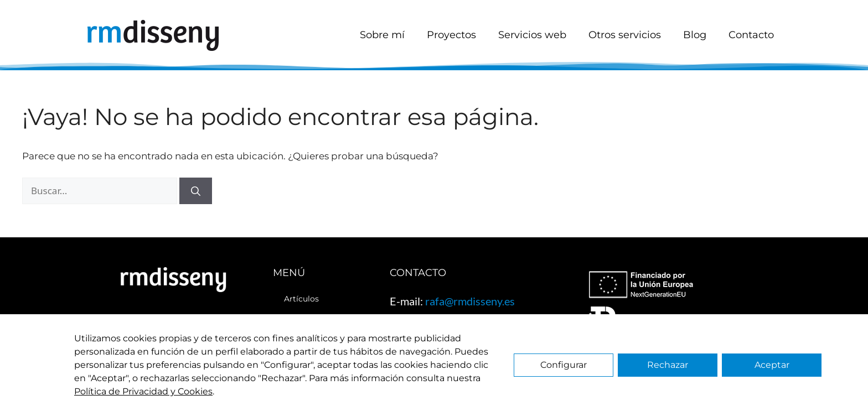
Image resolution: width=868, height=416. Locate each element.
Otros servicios (625, 35)
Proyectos (451, 35)
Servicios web (532, 35)
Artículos (301, 299)
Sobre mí (382, 35)
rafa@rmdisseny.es (470, 301)
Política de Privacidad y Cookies (143, 391)
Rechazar (668, 365)
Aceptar (772, 365)
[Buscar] (196, 191)
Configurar (564, 365)
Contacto (751, 35)
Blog (695, 35)
